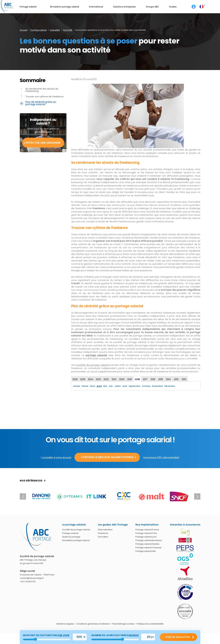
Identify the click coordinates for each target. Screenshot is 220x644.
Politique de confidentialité (150, 624)
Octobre (146, 386)
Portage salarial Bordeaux (149, 540)
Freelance (103, 533)
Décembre (170, 386)
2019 (130, 379)
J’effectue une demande (42, 143)
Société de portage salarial (76, 530)
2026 (75, 379)
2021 (114, 379)
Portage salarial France (147, 530)
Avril (99, 386)
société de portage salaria (92, 365)
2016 (153, 379)
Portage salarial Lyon (146, 537)
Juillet (117, 386)
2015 (161, 379)
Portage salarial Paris (146, 533)
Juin (111, 386)
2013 (176, 379)
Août (125, 386)
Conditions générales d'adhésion (93, 624)
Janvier (76, 386)
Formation (103, 537)
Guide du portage (71, 537)
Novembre (157, 386)
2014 (168, 379)
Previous (23, 496)
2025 (83, 379)
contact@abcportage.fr (32, 578)
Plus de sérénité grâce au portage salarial (41, 103)
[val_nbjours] (147, 637)
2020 (122, 379)
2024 (91, 379)
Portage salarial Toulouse (148, 548)
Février (85, 386)
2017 (145, 379)
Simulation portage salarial (76, 540)
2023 (98, 379)
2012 (184, 379)
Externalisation (105, 530)
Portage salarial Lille (146, 551)
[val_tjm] (78, 637)
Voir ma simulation (178, 637)
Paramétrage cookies (123, 624)
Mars (93, 386)
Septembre (135, 386)
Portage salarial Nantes (147, 544)
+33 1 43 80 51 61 (28, 582)
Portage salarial (70, 533)
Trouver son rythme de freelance (44, 96)
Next (197, 496)
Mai (105, 386)
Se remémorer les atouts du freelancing (42, 90)
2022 (106, 379)
